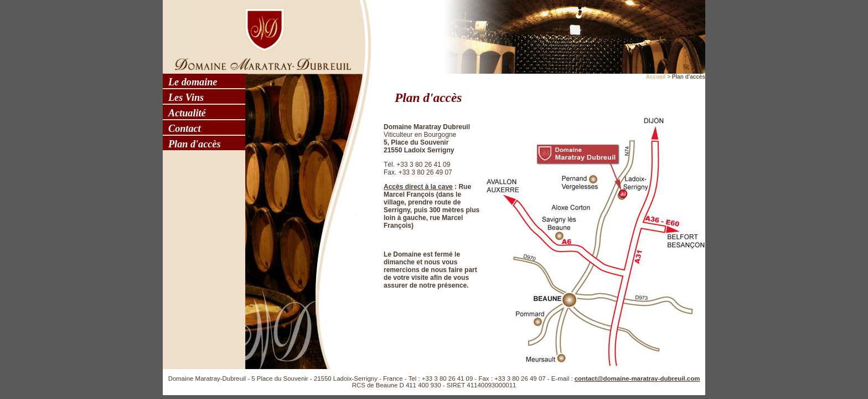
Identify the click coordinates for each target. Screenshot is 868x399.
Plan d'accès (194, 144)
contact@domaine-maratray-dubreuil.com (637, 378)
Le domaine (193, 82)
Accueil (656, 77)
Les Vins (186, 98)
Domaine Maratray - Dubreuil (260, 36)
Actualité (187, 113)
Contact (185, 129)
